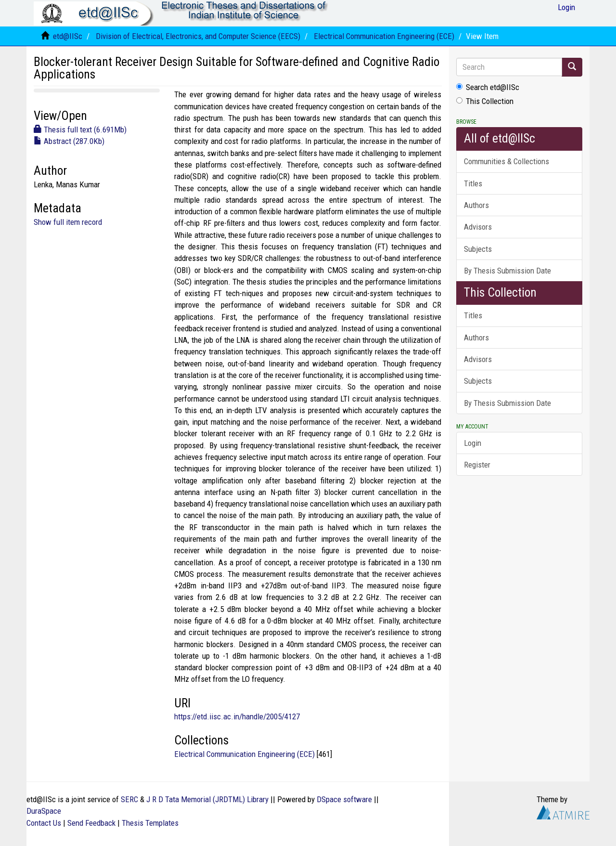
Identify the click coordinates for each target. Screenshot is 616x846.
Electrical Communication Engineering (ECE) (384, 36)
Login (473, 443)
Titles (473, 183)
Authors (476, 205)
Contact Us (44, 823)
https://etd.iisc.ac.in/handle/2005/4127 (237, 716)
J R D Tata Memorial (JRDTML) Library (207, 799)
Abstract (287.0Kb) (69, 141)
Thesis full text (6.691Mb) (80, 130)
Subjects (478, 249)
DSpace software (344, 799)
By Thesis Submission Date (507, 271)
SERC (129, 799)
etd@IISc (68, 36)
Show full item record (68, 222)
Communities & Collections (507, 161)
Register (477, 465)
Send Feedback (91, 823)
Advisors (478, 227)
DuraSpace (44, 811)
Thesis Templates (150, 823)
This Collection (485, 101)
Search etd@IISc (488, 87)
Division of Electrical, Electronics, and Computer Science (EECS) (198, 36)
